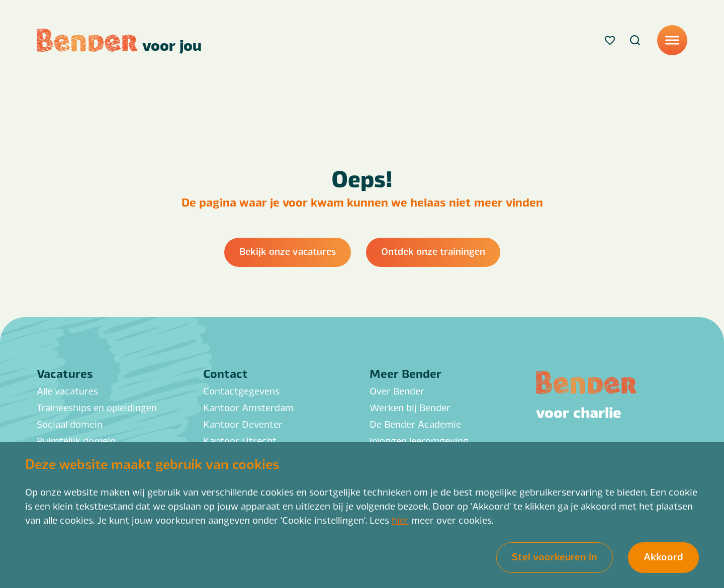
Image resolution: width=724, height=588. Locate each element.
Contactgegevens (241, 390)
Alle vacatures (67, 390)
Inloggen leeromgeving (419, 440)
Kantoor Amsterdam (248, 407)
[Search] (635, 40)
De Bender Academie (415, 424)
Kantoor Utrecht (240, 440)
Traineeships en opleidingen (97, 407)
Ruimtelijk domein (76, 440)
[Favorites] (610, 40)
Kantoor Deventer (243, 424)
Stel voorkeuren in (555, 556)
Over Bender (397, 390)
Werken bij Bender (410, 407)
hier (400, 520)
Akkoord (663, 556)
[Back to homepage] (119, 40)
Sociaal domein (70, 424)
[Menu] (672, 40)
